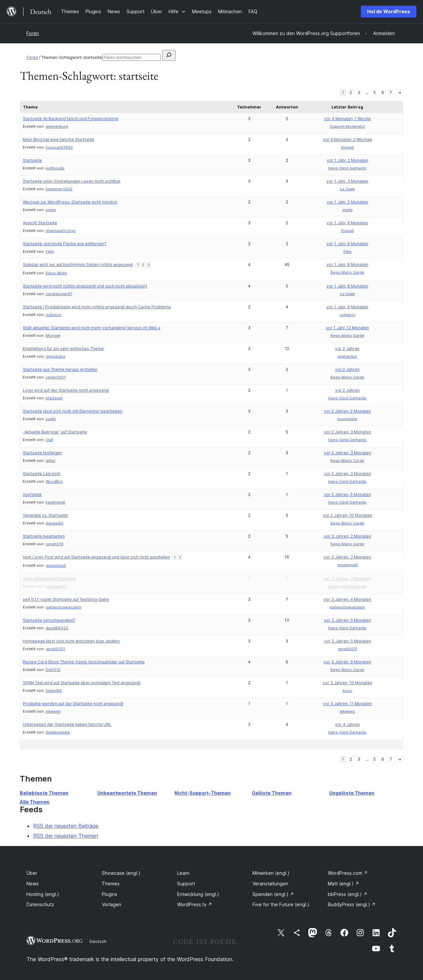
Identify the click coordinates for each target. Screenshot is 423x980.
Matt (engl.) (344, 884)
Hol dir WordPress (389, 11)
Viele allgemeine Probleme (49, 579)
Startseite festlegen (42, 453)
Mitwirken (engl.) (271, 873)
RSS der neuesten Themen (66, 836)
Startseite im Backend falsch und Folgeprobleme (71, 119)
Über (32, 873)
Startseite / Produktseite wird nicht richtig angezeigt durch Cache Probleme (97, 307)
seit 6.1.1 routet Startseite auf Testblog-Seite (66, 599)
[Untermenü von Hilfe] (177, 11)
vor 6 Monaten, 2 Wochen (347, 139)
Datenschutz (40, 904)
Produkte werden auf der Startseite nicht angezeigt (73, 704)
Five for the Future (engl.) (281, 904)
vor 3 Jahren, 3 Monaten (347, 557)
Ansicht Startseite (40, 223)
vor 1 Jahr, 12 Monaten (347, 328)
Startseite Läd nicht (42, 474)
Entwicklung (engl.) (198, 894)
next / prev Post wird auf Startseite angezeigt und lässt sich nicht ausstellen (96, 557)
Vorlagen (112, 904)
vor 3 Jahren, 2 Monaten (347, 536)
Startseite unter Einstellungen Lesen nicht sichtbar (72, 181)
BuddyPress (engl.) (352, 904)
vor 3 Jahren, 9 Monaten (347, 662)
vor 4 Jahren (347, 724)
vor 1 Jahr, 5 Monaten (347, 202)
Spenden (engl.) (273, 894)
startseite (32, 494)
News (33, 884)
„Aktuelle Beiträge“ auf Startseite (55, 432)
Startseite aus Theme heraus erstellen (60, 369)
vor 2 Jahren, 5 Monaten (347, 494)
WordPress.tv (195, 904)
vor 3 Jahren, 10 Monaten (347, 683)
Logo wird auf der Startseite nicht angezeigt (66, 390)
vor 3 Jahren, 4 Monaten (347, 599)
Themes (111, 884)
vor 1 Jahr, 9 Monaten (347, 307)
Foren (33, 33)
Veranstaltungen (270, 884)
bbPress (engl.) (348, 894)
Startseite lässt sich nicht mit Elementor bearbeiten (73, 411)
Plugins (110, 894)
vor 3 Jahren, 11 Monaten (347, 704)
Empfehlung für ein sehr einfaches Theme (63, 349)
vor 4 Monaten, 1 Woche (347, 119)
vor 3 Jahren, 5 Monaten (347, 620)
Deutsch (98, 941)
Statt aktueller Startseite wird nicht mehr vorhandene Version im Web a (92, 328)
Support (186, 884)
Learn (183, 873)
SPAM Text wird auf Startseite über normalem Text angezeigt (82, 683)
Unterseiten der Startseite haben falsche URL (67, 724)
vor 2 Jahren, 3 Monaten (347, 432)
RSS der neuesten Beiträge (66, 826)
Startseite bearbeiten (44, 536)
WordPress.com (348, 873)
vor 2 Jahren (347, 349)
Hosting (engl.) (43, 894)
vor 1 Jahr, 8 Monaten (347, 265)
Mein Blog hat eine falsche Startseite (58, 139)
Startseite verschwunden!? (49, 620)
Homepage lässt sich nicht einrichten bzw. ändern (71, 641)
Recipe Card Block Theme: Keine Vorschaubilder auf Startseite (84, 662)
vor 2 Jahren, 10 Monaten (347, 515)
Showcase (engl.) (121, 873)
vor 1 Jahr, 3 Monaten (347, 181)
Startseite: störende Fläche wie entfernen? (65, 244)
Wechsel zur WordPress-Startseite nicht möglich (70, 202)
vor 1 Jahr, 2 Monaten (347, 160)
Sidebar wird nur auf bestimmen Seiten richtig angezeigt (78, 265)
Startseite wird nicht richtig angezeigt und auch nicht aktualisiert (85, 286)
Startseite (32, 160)
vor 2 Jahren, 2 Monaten (347, 411)
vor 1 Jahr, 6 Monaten (347, 223)
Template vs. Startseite (45, 515)
